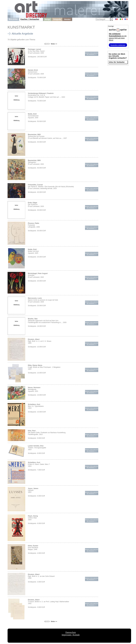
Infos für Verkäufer (117, 62)
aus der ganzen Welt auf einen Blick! (118, 37)
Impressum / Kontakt (71, 635)
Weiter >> (54, 44)
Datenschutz (71, 632)
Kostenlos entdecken (118, 45)
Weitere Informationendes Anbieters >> (92, 54)
